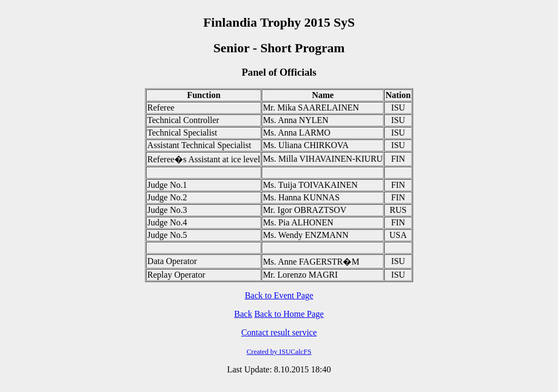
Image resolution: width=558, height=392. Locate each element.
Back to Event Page (279, 295)
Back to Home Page (289, 314)
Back (243, 314)
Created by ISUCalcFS (279, 351)
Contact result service (279, 332)
